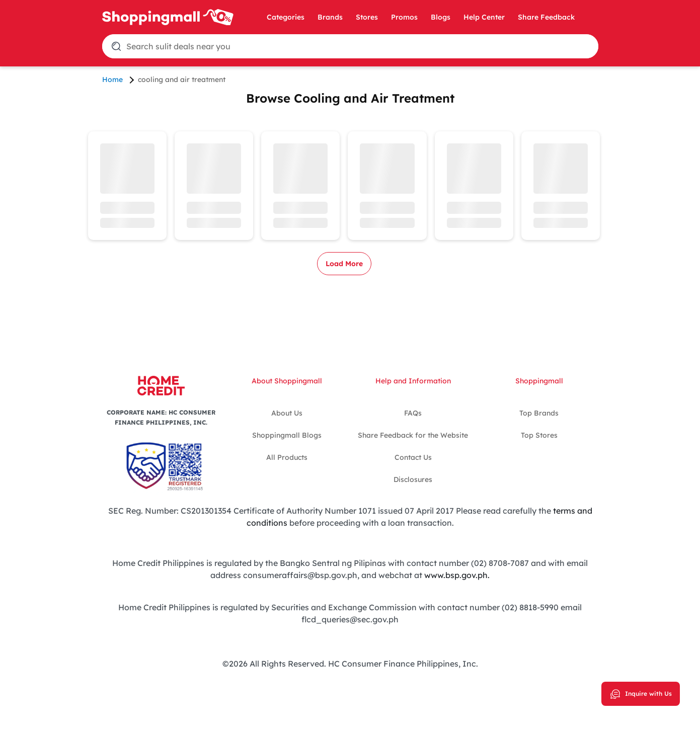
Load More (344, 264)
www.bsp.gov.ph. (457, 575)
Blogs (441, 17)
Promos (404, 17)
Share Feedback (546, 17)
